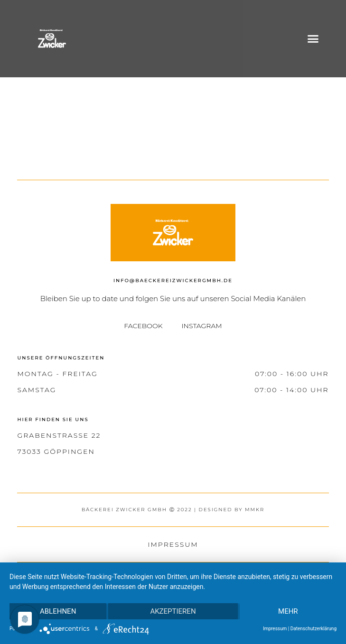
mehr (288, 611)
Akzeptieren (173, 611)
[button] (313, 39)
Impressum (173, 544)
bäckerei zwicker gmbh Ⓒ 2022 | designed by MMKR (173, 510)
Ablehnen (58, 611)
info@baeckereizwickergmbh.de (173, 281)
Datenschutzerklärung (313, 629)
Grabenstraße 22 (59, 435)
